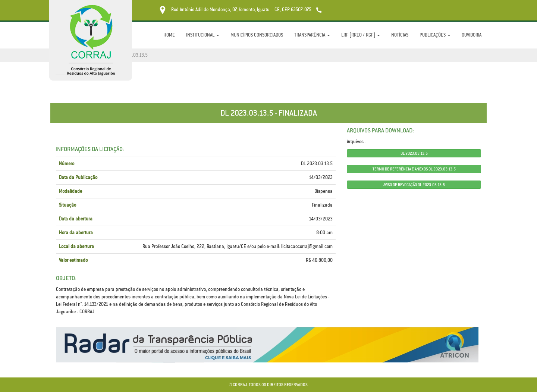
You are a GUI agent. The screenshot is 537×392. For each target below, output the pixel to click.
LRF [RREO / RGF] (361, 35)
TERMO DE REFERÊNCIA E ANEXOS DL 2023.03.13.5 (414, 169)
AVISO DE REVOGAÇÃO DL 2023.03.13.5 (414, 185)
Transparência (312, 35)
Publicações (435, 35)
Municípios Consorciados (257, 35)
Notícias (400, 35)
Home (169, 35)
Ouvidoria (472, 35)
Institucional (203, 35)
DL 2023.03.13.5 (414, 153)
